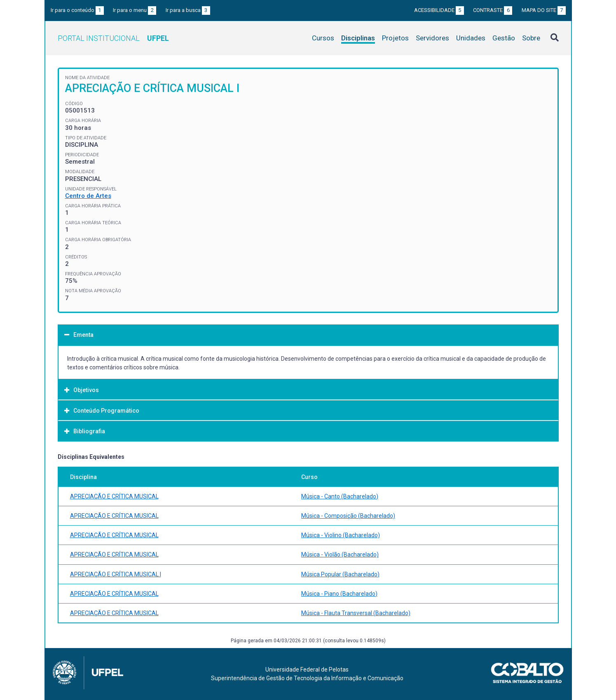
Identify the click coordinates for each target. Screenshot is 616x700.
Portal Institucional (113, 38)
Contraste (493, 10)
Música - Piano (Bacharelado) (339, 594)
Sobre (531, 38)
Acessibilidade (439, 10)
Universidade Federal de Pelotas (307, 669)
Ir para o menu (135, 10)
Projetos (395, 38)
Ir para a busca (188, 10)
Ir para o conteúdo (77, 10)
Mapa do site (544, 10)
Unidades (471, 38)
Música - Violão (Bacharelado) (340, 554)
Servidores (432, 38)
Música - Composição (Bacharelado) (348, 516)
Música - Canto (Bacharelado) (340, 496)
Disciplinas (358, 38)
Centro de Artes (88, 196)
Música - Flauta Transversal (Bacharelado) (356, 613)
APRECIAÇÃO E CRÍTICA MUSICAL (114, 496)
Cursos (323, 38)
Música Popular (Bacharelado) (340, 574)
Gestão (504, 38)
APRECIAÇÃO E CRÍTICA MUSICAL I (116, 574)
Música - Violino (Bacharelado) (341, 535)
